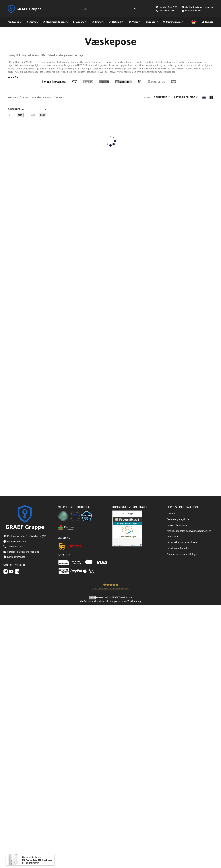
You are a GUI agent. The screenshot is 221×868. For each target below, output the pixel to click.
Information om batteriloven (182, 542)
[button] (204, 97)
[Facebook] (6, 572)
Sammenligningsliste (178, 519)
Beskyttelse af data (177, 525)
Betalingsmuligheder (178, 548)
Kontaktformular (193, 11)
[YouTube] (11, 572)
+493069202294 (167, 11)
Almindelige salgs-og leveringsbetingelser (189, 531)
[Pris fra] (12, 115)
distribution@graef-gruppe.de (199, 7)
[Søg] (135, 9)
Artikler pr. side (186, 97)
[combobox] (109, 9)
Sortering (162, 97)
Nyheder (171, 513)
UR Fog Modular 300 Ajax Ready (37, 862)
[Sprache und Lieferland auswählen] (193, 22)
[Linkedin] (17, 572)
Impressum (173, 536)
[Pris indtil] (35, 115)
